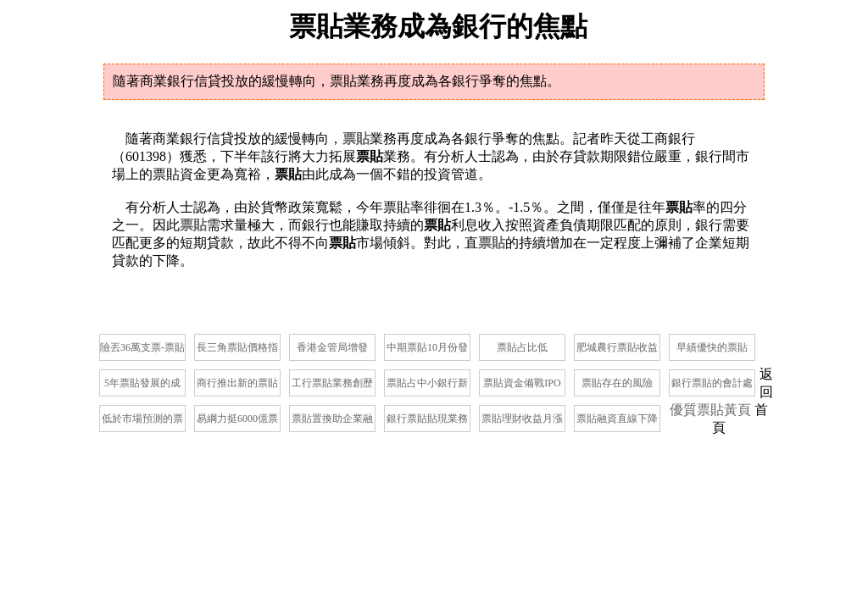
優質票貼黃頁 (710, 410)
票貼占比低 (522, 347)
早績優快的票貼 (712, 347)
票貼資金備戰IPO (522, 383)
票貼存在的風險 (617, 383)
